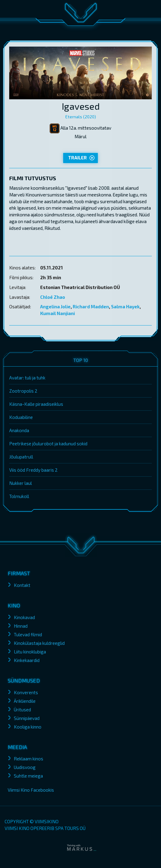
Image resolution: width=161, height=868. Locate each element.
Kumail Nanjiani (57, 313)
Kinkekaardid (27, 660)
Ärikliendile (25, 701)
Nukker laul (21, 483)
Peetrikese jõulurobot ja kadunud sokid (48, 444)
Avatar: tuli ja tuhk (27, 378)
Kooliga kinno (28, 727)
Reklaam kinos (29, 759)
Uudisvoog (25, 767)
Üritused (22, 710)
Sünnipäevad (27, 718)
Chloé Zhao (53, 297)
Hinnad (21, 626)
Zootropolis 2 (23, 391)
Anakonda (19, 430)
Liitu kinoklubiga (30, 652)
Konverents (26, 692)
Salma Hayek (125, 306)
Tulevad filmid (28, 634)
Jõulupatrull (21, 457)
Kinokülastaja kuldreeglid (39, 643)
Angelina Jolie (55, 306)
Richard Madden (91, 306)
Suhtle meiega (28, 776)
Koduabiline (21, 417)
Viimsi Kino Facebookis (31, 790)
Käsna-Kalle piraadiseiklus (36, 404)
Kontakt (22, 585)
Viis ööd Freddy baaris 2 (33, 470)
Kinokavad (24, 617)
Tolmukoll (19, 496)
